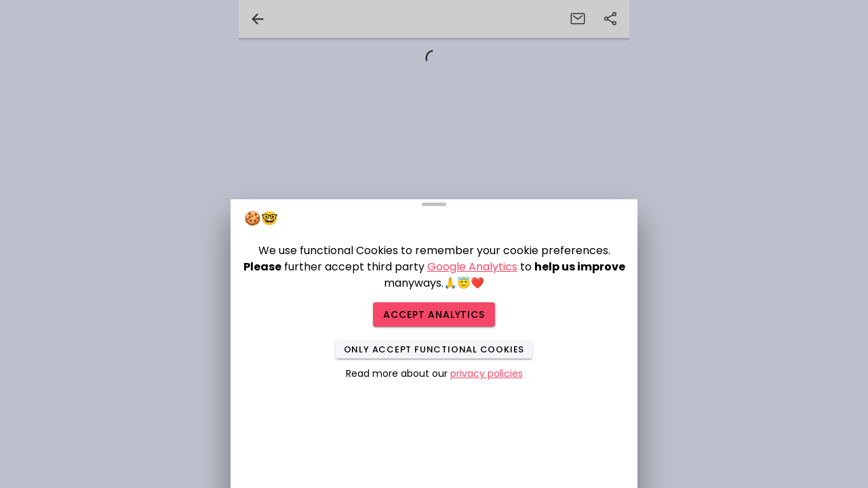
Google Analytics (472, 267)
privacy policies (487, 373)
